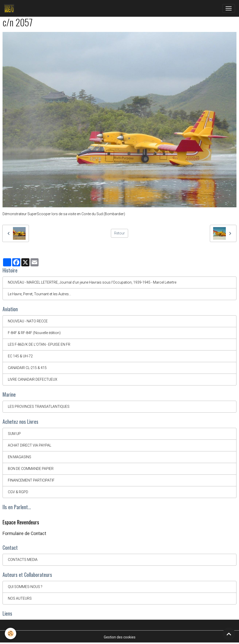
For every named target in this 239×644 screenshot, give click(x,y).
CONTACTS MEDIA (23, 560)
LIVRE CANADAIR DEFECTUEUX (33, 379)
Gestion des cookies (120, 637)
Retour (119, 233)
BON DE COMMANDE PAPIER (31, 469)
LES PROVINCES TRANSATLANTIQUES (39, 407)
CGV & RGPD (18, 492)
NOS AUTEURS (20, 598)
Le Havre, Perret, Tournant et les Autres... (39, 294)
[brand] (10, 8)
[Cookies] (11, 633)
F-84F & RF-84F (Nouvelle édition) (34, 333)
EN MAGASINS (20, 457)
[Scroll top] (229, 634)
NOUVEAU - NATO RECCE (28, 321)
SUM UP (14, 434)
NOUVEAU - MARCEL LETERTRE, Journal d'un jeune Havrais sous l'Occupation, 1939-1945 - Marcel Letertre (92, 282)
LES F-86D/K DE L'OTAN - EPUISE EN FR (39, 344)
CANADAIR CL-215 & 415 (27, 368)
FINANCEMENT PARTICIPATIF (31, 480)
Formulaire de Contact (24, 533)
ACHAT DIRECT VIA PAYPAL (30, 445)
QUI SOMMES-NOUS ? (25, 587)
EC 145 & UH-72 (20, 356)
